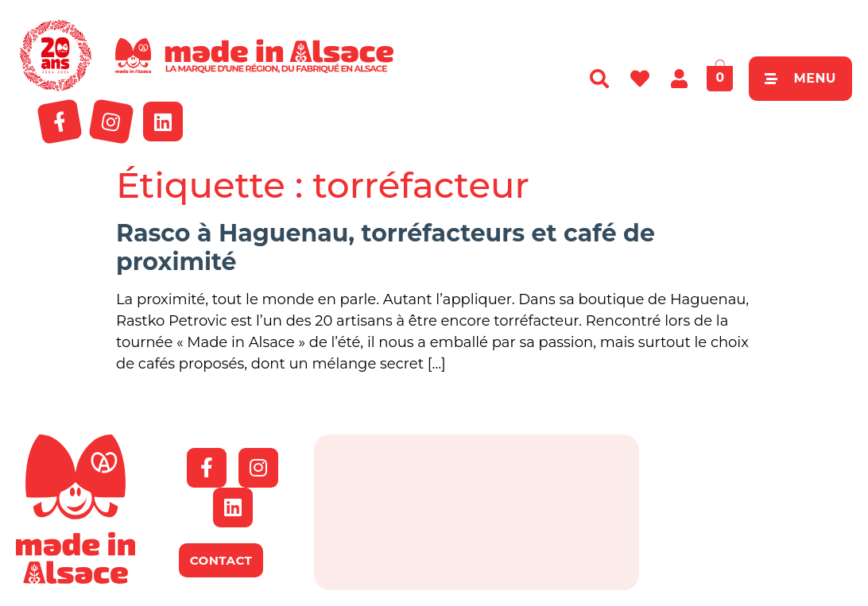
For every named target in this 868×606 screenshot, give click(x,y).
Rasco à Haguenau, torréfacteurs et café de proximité (386, 247)
